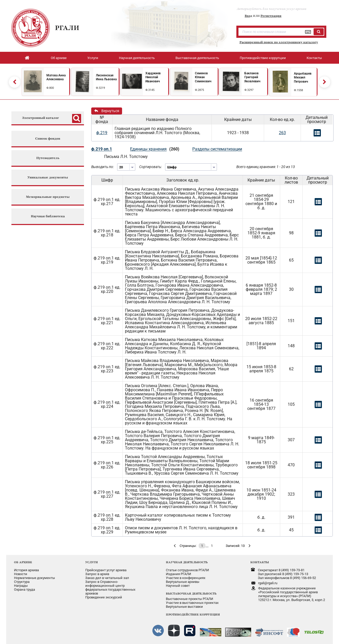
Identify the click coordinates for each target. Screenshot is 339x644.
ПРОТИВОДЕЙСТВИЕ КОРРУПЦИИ (193, 614)
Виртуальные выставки (184, 607)
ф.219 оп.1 (102, 149)
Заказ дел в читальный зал (107, 578)
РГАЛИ (67, 28)
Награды (21, 586)
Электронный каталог (40, 118)
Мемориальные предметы (48, 197)
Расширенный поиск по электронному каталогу (279, 42)
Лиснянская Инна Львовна (106, 77)
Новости (21, 574)
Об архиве (59, 58)
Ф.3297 (249, 90)
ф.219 (102, 133)
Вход (248, 16)
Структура (22, 582)
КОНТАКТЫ (260, 562)
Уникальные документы (48, 178)
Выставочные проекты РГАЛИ (189, 599)
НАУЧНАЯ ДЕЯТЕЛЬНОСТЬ (187, 562)
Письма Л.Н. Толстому (126, 157)
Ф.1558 (298, 90)
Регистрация (271, 16)
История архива (26, 570)
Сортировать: (150, 167)
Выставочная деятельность (197, 58)
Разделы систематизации (217, 149)
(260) (174, 149)
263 (282, 133)
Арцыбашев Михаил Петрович (303, 78)
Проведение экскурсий (104, 597)
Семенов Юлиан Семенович (203, 77)
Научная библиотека (48, 216)
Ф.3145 (150, 90)
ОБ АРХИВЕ (23, 562)
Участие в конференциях (186, 578)
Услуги (93, 58)
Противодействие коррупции (263, 58)
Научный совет (178, 586)
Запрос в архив (97, 574)
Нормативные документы (34, 578)
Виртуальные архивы (183, 582)
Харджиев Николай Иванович (153, 77)
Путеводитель (48, 158)
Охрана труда (24, 589)
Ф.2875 (199, 90)
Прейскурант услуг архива (106, 570)
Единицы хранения (148, 149)
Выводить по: (103, 167)
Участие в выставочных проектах (192, 603)
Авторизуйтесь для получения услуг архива (272, 9)
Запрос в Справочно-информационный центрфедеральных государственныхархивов (110, 588)
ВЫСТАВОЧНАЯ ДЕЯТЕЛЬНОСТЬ (191, 594)
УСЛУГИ (92, 562)
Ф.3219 (100, 88)
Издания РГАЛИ (178, 574)
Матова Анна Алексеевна (56, 77)
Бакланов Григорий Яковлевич (252, 77)
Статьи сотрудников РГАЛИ (187, 570)
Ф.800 (50, 88)
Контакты (314, 58)
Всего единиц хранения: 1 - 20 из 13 (266, 167)
